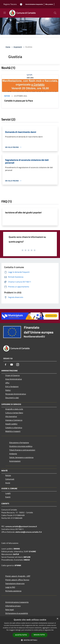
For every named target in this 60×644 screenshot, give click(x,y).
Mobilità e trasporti (13, 431)
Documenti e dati (12, 398)
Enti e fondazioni (12, 386)
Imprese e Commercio (14, 420)
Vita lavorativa (11, 416)
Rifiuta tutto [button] (39, 635)
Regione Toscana (10, 4)
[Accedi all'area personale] (21, 4)
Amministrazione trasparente (17, 602)
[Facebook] (6, 365)
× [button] (57, 619)
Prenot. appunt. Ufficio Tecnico (17, 580)
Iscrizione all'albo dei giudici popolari (23, 212)
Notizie (7, 96)
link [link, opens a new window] (52, 630)
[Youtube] (12, 365)
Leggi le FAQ (10, 587)
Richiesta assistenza (13, 591)
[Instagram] (18, 365)
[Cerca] (55, 13)
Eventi (8, 497)
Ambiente (13, 454)
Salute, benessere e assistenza (21, 457)
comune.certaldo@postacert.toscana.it (21, 526)
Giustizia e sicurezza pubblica (21, 446)
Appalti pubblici (11, 424)
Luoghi (8, 493)
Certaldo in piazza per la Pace (19, 101)
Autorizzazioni (15, 461)
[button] (30, 640)
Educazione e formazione (19, 443)
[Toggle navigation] (5, 13)
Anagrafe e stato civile (14, 409)
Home (8, 47)
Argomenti (18, 47)
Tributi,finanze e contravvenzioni (22, 450)
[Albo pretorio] (49, 4)
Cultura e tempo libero (14, 413)
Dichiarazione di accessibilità (17, 613)
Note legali (10, 610)
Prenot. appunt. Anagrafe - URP (18, 576)
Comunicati (10, 479)
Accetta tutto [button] (21, 635)
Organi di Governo (12, 375)
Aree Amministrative (14, 379)
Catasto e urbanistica (14, 428)
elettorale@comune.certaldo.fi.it (29, 532)
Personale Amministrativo (16, 394)
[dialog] (30, 630)
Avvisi (8, 483)
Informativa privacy (13, 606)
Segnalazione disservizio (15, 583)
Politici (8, 390)
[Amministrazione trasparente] (34, 4)
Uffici (7, 383)
